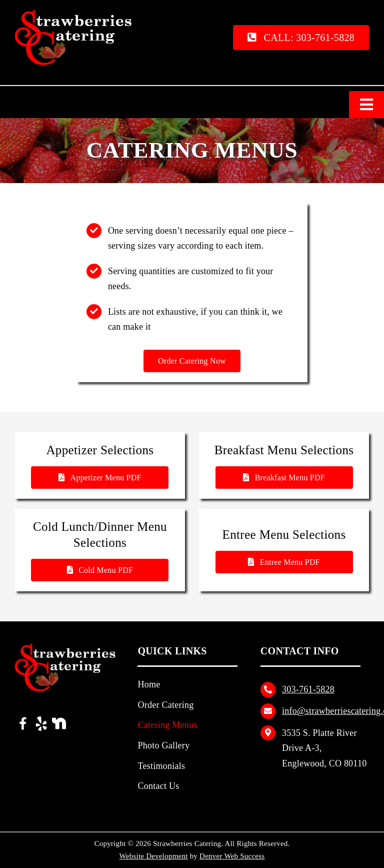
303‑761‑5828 (308, 689)
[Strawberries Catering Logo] (78, 14)
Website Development (154, 856)
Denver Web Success (232, 856)
